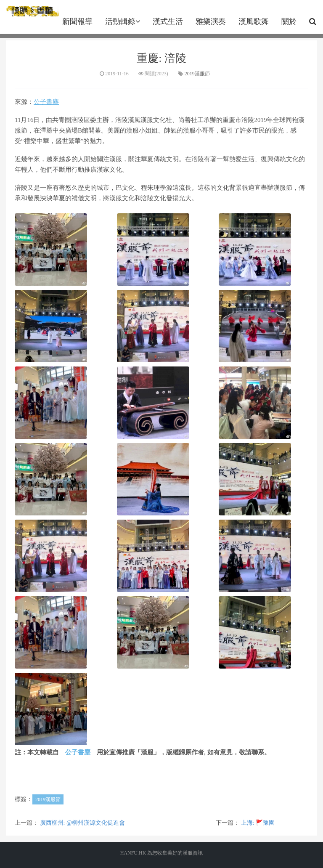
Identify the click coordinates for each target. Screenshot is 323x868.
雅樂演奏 (211, 21)
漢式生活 (168, 21)
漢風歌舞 (254, 21)
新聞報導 (77, 21)
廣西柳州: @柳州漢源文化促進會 (82, 823)
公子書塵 (46, 102)
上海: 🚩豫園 (258, 823)
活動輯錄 (123, 21)
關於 (289, 21)
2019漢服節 (197, 74)
